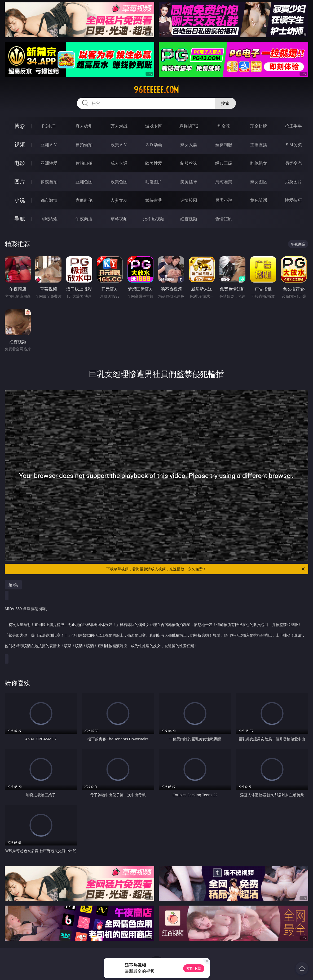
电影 (20, 163)
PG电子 (49, 126)
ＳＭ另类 (293, 145)
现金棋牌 (259, 126)
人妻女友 (119, 200)
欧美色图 (119, 182)
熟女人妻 (189, 145)
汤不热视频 (154, 219)
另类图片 (293, 182)
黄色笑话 (259, 200)
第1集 (13, 585)
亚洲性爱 (49, 163)
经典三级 (224, 163)
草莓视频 (119, 219)
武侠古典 (154, 200)
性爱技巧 (293, 200)
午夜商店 (84, 219)
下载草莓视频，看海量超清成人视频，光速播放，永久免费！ (206, 569)
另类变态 (293, 163)
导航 (20, 219)
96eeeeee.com (156, 90)
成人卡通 (119, 163)
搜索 (225, 103)
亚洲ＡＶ (49, 145)
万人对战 (119, 126)
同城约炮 (49, 219)
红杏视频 (189, 219)
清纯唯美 (224, 182)
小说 (20, 200)
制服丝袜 (189, 163)
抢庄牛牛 (293, 126)
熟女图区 (259, 182)
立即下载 (194, 968)
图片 (20, 182)
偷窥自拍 (49, 182)
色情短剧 (224, 219)
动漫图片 (154, 182)
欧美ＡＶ (119, 145)
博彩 (20, 126)
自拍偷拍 (84, 145)
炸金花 (224, 126)
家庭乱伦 (84, 200)
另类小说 (224, 200)
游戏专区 (154, 126)
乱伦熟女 (259, 163)
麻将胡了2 (189, 126)
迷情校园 (189, 200)
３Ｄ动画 (154, 145)
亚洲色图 (84, 182)
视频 (20, 144)
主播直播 (259, 145)
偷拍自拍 (84, 163)
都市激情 (49, 200)
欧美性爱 (154, 163)
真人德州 (84, 126)
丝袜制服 (224, 145)
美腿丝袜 (189, 182)
